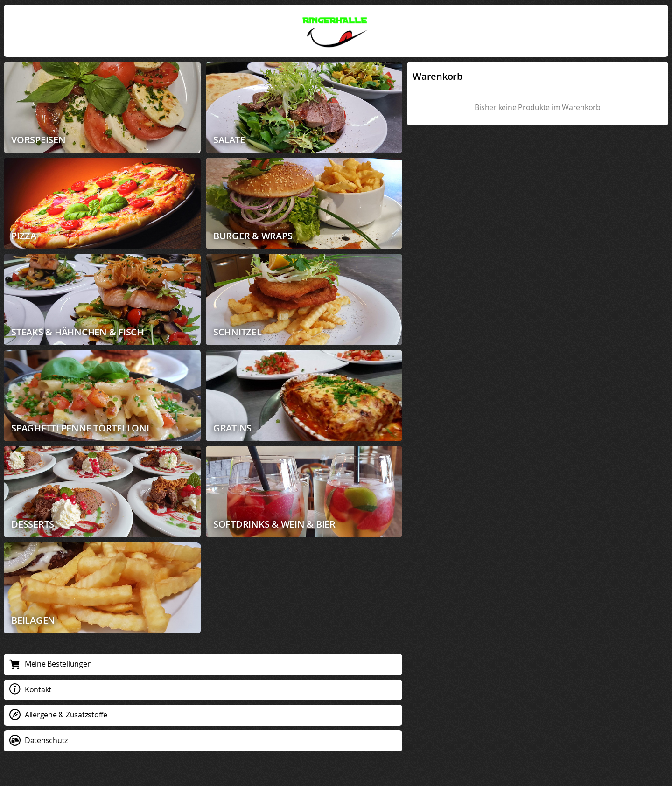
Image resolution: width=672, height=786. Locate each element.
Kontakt (30, 689)
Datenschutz (38, 740)
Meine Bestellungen (50, 664)
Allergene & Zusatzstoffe (58, 715)
